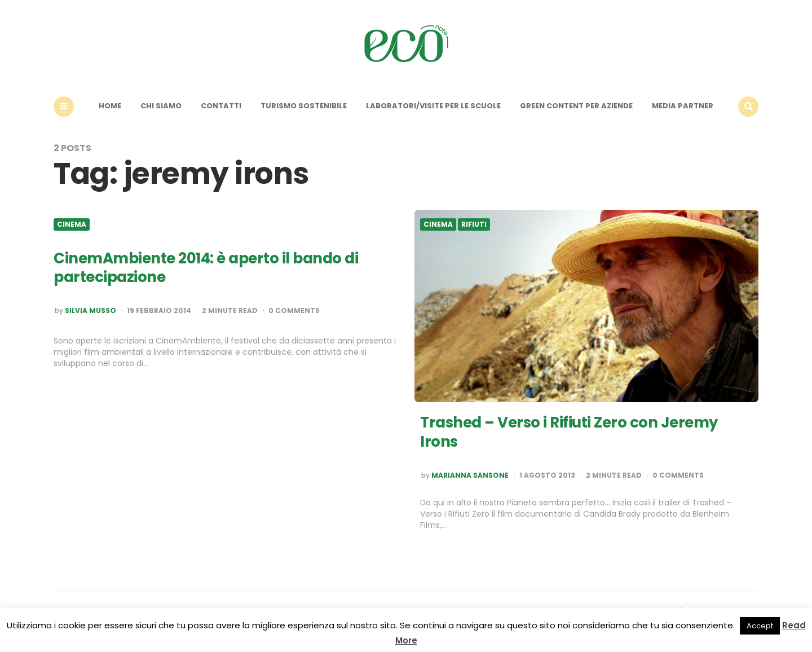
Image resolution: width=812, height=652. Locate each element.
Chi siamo (161, 106)
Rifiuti (474, 224)
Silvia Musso (91, 311)
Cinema (72, 224)
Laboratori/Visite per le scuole (433, 106)
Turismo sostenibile (304, 106)
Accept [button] (760, 626)
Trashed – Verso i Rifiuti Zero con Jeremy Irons (569, 432)
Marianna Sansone (470, 475)
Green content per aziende (576, 106)
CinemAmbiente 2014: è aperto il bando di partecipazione (206, 268)
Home (110, 106)
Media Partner (683, 106)
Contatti (221, 106)
